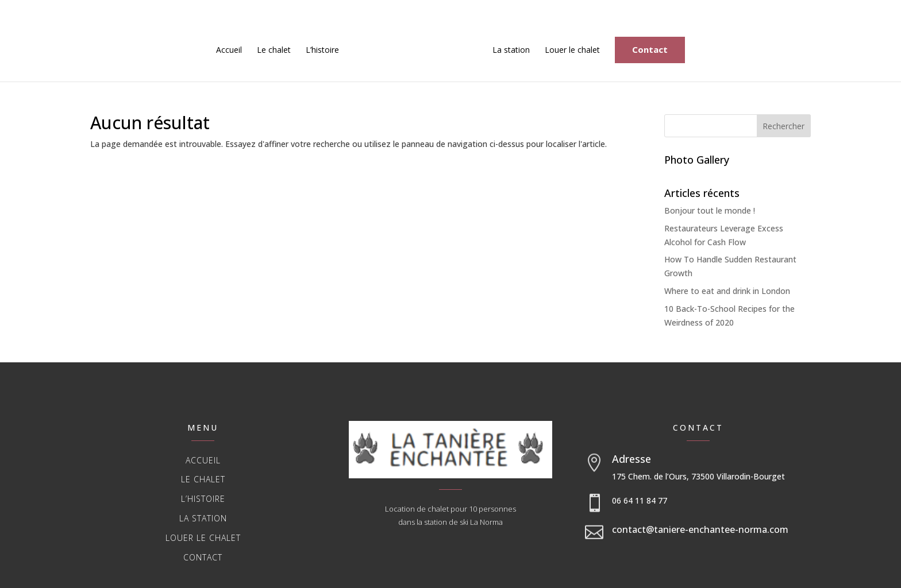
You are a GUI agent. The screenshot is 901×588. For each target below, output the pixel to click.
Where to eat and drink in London (727, 291)
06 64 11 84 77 (640, 500)
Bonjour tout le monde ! (710, 210)
